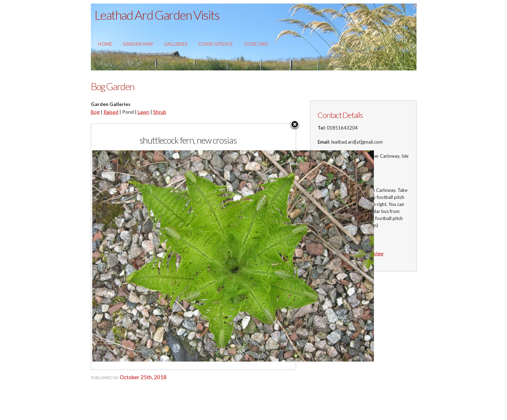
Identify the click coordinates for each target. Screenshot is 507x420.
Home (105, 44)
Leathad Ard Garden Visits (157, 15)
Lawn (143, 112)
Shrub (160, 112)
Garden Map (138, 44)
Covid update (215, 44)
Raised (111, 112)
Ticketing (256, 44)
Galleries (176, 44)
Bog (95, 112)
